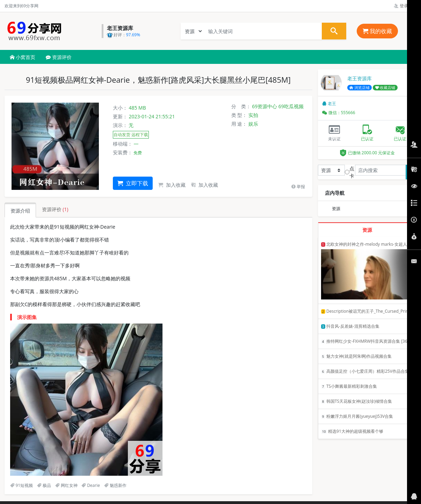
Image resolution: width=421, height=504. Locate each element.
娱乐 (253, 124)
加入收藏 (172, 185)
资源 (336, 209)
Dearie (91, 485)
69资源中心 (264, 106)
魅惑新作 (115, 485)
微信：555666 (339, 113)
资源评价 (59, 57)
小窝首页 (23, 57)
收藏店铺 (385, 88)
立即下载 (133, 183)
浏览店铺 (360, 88)
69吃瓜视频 (291, 106)
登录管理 (405, 6)
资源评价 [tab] (55, 209)
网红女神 (66, 485)
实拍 (253, 115)
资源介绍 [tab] (20, 211)
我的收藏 (377, 31)
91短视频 (22, 485)
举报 (298, 187)
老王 (329, 103)
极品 (44, 485)
